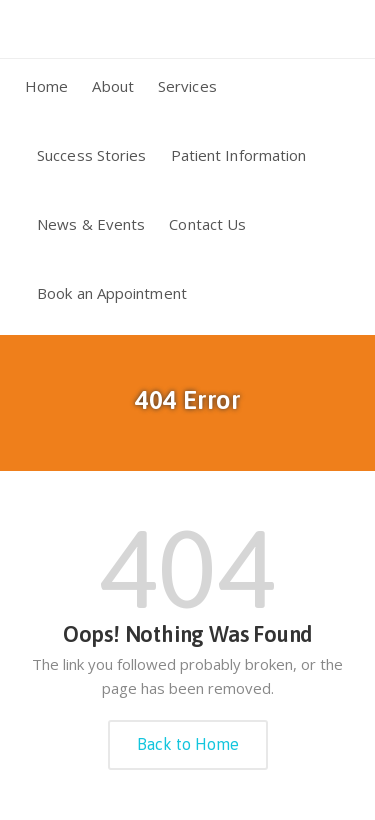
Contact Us (207, 224)
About (113, 86)
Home (46, 86)
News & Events (91, 224)
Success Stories (92, 155)
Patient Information (239, 155)
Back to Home (188, 744)
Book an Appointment (112, 293)
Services (187, 86)
